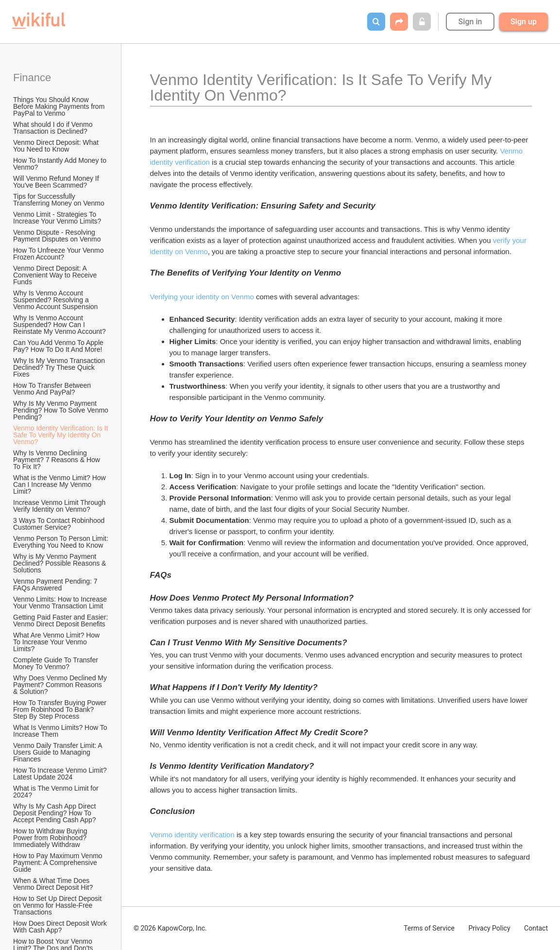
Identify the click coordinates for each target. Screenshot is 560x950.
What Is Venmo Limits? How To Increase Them (61, 731)
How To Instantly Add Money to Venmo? (61, 164)
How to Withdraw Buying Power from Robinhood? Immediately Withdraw (51, 838)
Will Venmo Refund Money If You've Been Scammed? (57, 182)
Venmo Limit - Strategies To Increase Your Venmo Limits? (57, 218)
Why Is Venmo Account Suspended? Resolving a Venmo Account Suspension (55, 300)
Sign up (524, 22)
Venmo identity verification (192, 835)
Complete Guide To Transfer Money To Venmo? (57, 663)
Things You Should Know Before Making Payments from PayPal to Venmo (60, 106)
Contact (536, 928)
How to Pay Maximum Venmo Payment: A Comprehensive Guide (59, 863)
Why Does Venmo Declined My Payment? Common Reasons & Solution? (61, 685)
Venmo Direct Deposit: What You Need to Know (57, 146)
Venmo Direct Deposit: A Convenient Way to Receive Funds (56, 275)
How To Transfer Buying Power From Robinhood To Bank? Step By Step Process (61, 709)
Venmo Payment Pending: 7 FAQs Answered (56, 585)
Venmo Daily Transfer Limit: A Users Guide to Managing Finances (59, 752)
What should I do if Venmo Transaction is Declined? (54, 128)
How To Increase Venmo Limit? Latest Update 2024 (61, 774)
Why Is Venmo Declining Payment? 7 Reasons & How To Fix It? (58, 460)
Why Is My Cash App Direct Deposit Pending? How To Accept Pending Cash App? (55, 813)
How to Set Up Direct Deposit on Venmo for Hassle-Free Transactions (58, 905)
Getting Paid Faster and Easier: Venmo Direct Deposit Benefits (61, 621)
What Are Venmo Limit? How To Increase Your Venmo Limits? (57, 642)
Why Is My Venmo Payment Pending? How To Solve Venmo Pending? (61, 410)
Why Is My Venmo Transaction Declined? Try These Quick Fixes (60, 367)
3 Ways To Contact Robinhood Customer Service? (60, 524)
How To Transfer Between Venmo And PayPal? (53, 389)
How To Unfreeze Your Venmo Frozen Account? (59, 254)
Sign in (470, 22)
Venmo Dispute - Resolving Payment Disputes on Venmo (57, 236)
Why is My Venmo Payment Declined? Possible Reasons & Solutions (60, 563)
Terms (429, 928)
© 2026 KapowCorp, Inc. (170, 928)
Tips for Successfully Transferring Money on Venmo (59, 200)
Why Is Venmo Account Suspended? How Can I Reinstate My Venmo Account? (59, 325)
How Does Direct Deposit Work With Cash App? (61, 927)
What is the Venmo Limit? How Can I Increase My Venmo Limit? (60, 484)
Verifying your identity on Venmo (202, 297)
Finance (32, 78)
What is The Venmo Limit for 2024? (57, 792)
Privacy (489, 928)
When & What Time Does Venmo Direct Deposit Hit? (53, 884)
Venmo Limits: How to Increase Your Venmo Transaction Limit (61, 603)
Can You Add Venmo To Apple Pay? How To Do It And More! (59, 346)
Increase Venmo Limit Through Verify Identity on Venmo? (60, 506)
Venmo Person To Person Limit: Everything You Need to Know (61, 542)
